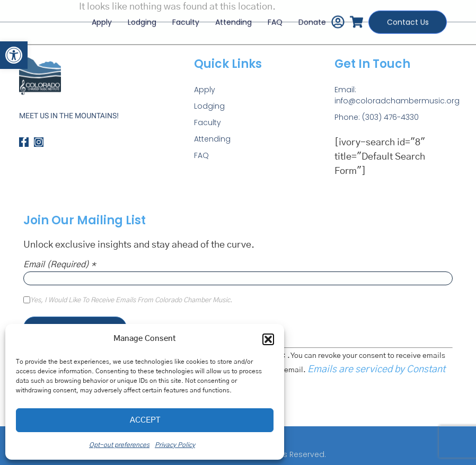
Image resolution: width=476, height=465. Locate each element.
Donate (311, 20)
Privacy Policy (175, 445)
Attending (232, 20)
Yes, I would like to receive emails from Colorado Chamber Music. (131, 301)
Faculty (184, 20)
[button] (14, 55)
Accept (145, 420)
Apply (100, 20)
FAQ (274, 20)
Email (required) (60, 265)
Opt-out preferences (119, 445)
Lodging (140, 20)
